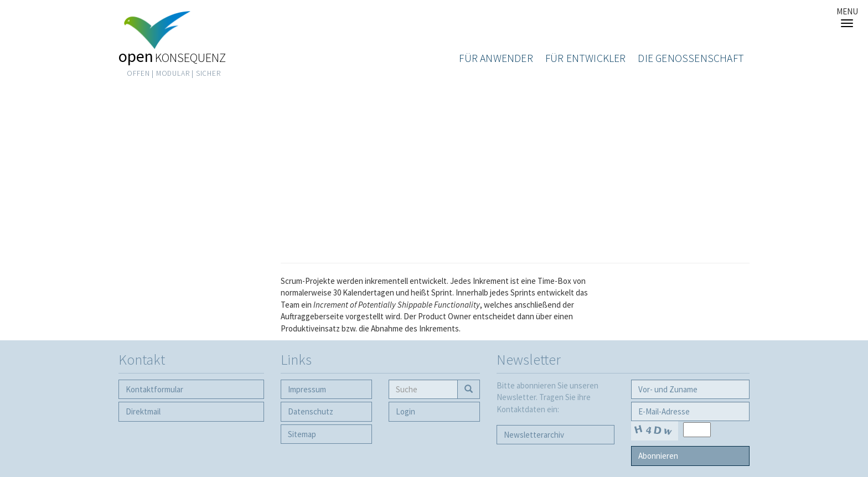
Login (405, 411)
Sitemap (302, 434)
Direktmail (143, 411)
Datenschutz (311, 411)
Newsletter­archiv (534, 435)
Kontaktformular (154, 389)
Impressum (307, 389)
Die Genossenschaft (691, 58)
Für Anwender (496, 58)
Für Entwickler (586, 58)
